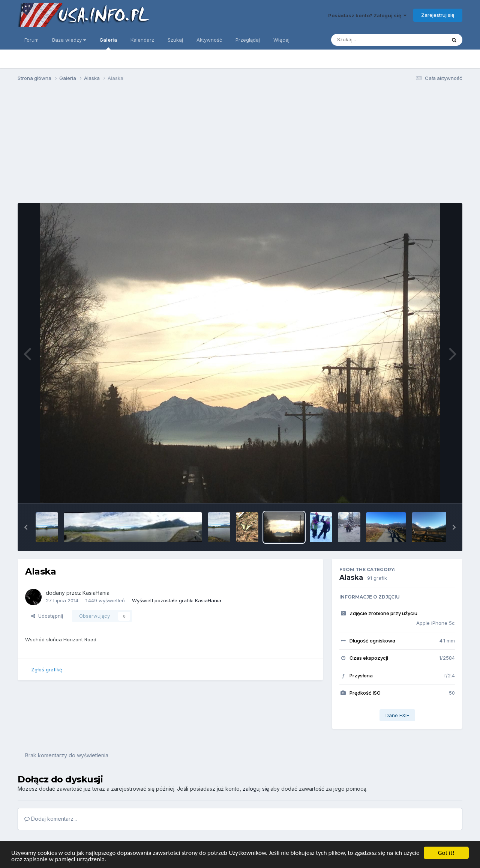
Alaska (351, 578)
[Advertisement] (240, 146)
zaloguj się (256, 789)
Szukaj (175, 40)
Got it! (446, 853)
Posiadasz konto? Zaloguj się (367, 15)
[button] (26, 527)
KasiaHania (96, 593)
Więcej (281, 40)
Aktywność (209, 40)
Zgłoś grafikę (47, 669)
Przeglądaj (248, 40)
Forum (31, 40)
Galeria (108, 43)
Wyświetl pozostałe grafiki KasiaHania (177, 600)
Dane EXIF (397, 715)
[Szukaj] (370, 40)
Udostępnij (47, 616)
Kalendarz (142, 40)
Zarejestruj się (438, 15)
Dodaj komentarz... (51, 819)
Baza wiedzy (69, 40)
